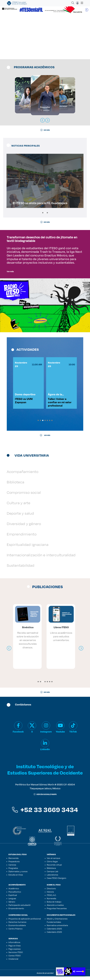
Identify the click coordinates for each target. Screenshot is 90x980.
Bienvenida (13, 862)
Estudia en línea (16, 878)
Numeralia (51, 902)
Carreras (12, 868)
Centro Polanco (15, 932)
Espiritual (13, 899)
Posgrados (13, 872)
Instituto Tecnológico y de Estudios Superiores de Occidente (45, 773)
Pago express (15, 953)
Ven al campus (53, 862)
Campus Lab (52, 875)
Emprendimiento (22, 538)
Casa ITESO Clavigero (56, 882)
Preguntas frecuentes (57, 912)
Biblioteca (16, 486)
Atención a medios (55, 909)
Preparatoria (14, 865)
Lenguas (12, 902)
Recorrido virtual (54, 868)
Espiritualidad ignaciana (28, 548)
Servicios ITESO (16, 956)
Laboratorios (52, 878)
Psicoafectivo (15, 895)
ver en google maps (45, 798)
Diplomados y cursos (18, 875)
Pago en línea (15, 949)
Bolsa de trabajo (54, 905)
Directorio (51, 892)
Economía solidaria (17, 929)
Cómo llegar (52, 865)
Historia (50, 895)
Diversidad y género (24, 527)
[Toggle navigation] (81, 3)
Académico (14, 892)
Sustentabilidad (21, 569)
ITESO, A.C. (51, 899)
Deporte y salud (20, 517)
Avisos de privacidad (45, 977)
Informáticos (14, 946)
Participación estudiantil (19, 909)
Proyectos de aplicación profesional (25, 922)
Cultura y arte (19, 506)
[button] (43, 213)
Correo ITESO (15, 959)
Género (12, 905)
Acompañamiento (23, 475)
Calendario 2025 (54, 932)
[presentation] (9, 652)
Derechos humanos (17, 926)
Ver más (10, 271)
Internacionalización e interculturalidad (41, 559)
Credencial (13, 962)
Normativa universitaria (57, 929)
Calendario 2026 (54, 936)
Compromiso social (24, 496)
